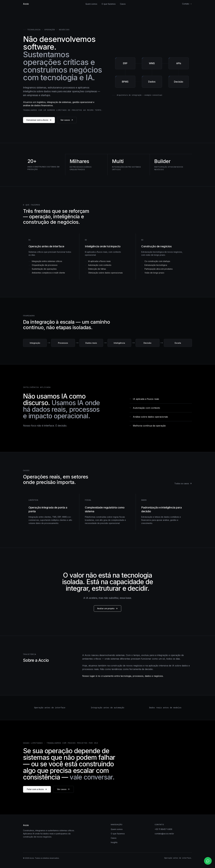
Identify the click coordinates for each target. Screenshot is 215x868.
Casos (123, 4)
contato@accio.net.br (164, 834)
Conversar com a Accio (39, 120)
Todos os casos (183, 483)
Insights (114, 842)
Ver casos (67, 120)
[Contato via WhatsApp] (208, 861)
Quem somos (91, 4)
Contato (187, 4)
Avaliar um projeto (107, 608)
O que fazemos (109, 4)
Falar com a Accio (37, 789)
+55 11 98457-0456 (163, 829)
